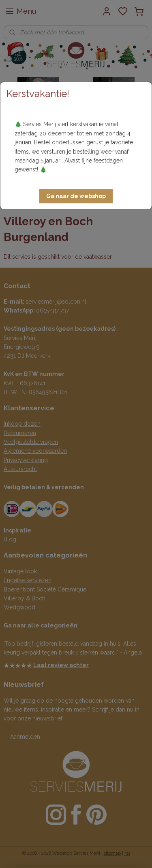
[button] (76, 196)
